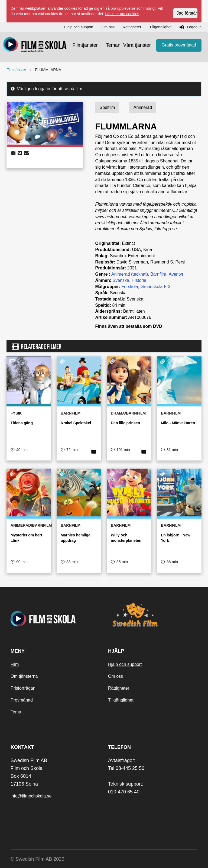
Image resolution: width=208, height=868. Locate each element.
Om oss (116, 676)
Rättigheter (119, 688)
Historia (139, 280)
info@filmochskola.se (31, 796)
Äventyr (176, 274)
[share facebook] (13, 153)
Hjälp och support (125, 664)
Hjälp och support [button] (79, 27)
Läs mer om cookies (122, 14)
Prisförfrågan (23, 688)
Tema (16, 712)
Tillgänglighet (121, 700)
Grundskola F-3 (155, 287)
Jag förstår (187, 13)
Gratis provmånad (179, 45)
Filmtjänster (85, 45)
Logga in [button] (191, 27)
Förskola (130, 287)
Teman (113, 45)
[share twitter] (20, 153)
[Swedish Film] (153, 615)
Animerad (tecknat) (130, 274)
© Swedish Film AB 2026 (37, 859)
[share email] (26, 153)
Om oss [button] (108, 27)
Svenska (121, 280)
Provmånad (22, 700)
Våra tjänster (137, 45)
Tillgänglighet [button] (160, 27)
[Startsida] (35, 45)
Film (15, 664)
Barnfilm (158, 274)
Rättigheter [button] (132, 27)
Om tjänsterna (24, 676)
